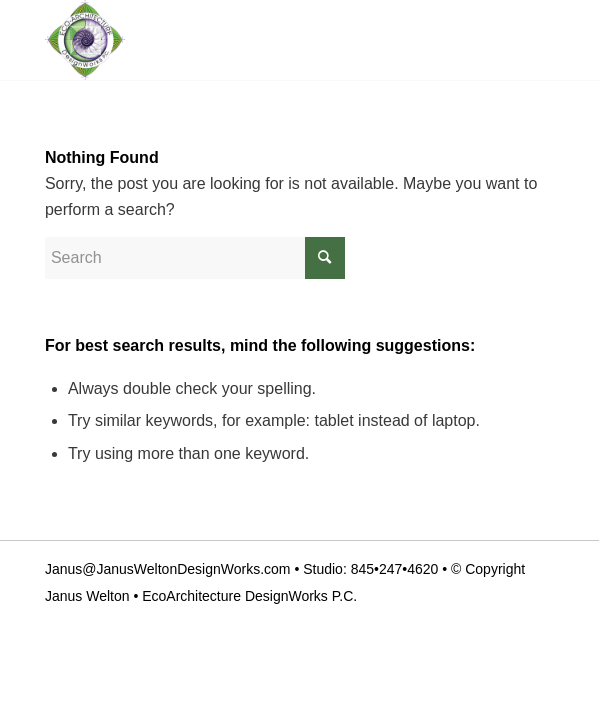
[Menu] (526, 40)
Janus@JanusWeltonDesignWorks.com (168, 569)
